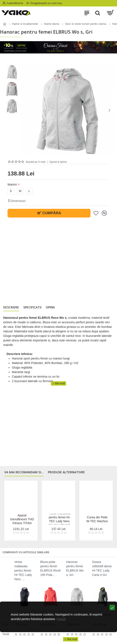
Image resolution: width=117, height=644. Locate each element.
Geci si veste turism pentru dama (86, 24)
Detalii (62, 619)
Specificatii (32, 307)
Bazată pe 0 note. (36, 162)
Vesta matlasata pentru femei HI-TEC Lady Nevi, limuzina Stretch (60, 519)
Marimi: (13, 184)
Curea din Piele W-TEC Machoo (97, 519)
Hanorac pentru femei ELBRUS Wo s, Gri (75, 568)
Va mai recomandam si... (24, 472)
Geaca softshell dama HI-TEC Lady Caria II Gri (102, 568)
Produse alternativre (66, 472)
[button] (109, 110)
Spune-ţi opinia (58, 162)
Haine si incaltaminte (25, 24)
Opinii (50, 307)
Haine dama (52, 24)
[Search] (98, 13)
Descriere (11, 307)
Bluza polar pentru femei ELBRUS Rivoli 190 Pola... (51, 568)
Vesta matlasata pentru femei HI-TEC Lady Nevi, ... (23, 571)
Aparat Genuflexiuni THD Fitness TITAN (22, 519)
